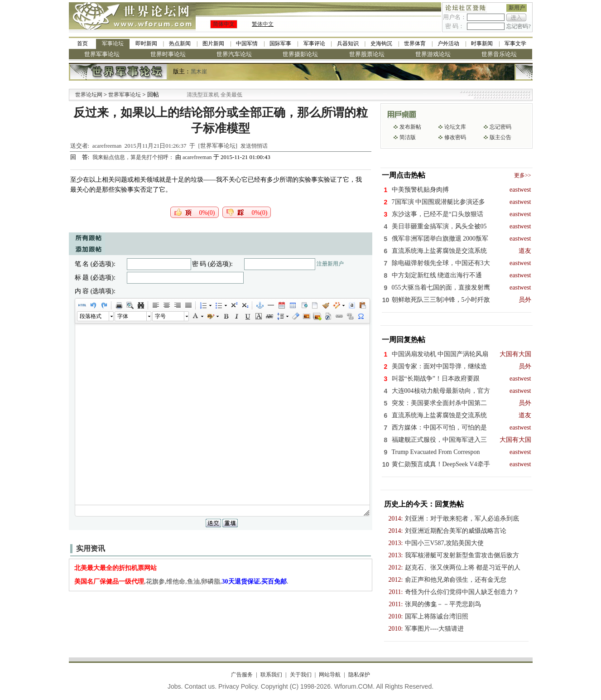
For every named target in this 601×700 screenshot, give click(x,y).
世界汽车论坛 (234, 54)
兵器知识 (348, 43)
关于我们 (301, 675)
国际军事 (280, 43)
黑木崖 (199, 72)
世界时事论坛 (168, 54)
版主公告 (500, 137)
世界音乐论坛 (499, 54)
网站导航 (330, 675)
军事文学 (515, 43)
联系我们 (271, 675)
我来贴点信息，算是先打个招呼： (134, 157)
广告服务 (242, 675)
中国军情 (247, 43)
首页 (82, 43)
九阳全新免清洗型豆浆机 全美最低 (212, 95)
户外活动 (448, 43)
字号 (160, 316)
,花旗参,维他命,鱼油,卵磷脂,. (181, 582)
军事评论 (314, 43)
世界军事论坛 (102, 54)
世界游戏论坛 (433, 54)
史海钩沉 (381, 43)
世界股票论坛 (367, 54)
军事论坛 (113, 43)
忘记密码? (518, 26)
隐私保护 (359, 675)
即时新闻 (146, 43)
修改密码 (455, 137)
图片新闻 (213, 43)
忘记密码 (500, 127)
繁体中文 (263, 24)
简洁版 (408, 137)
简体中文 (224, 24)
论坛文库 (455, 127)
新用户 (517, 8)
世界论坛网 (89, 95)
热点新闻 (180, 43)
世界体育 (415, 43)
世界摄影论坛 (300, 54)
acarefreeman (107, 146)
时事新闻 (482, 43)
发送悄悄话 (254, 146)
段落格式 (91, 316)
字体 (123, 316)
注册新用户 (330, 264)
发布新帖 (410, 127)
